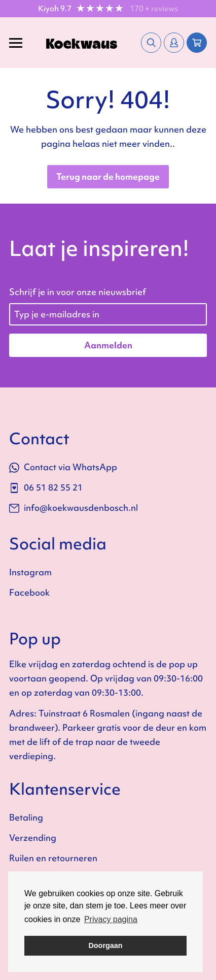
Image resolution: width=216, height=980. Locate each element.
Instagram (30, 572)
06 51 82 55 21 (46, 487)
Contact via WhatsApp (63, 467)
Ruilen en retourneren (53, 858)
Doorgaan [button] (105, 945)
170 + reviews (154, 9)
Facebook (29, 592)
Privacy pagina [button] (111, 919)
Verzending (33, 838)
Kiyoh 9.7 (55, 9)
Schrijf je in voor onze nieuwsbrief (78, 292)
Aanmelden (108, 345)
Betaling (26, 817)
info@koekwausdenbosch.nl (74, 508)
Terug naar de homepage (108, 176)
